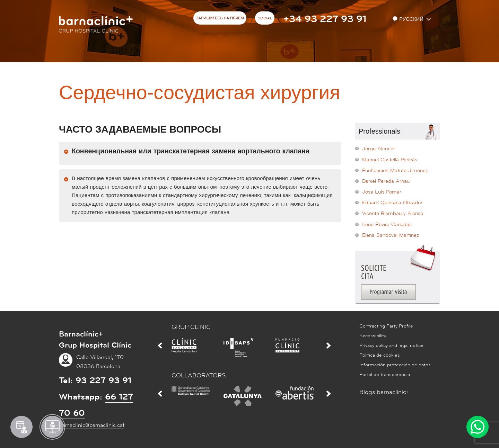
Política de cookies (380, 355)
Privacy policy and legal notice (391, 346)
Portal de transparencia (385, 375)
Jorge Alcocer (379, 149)
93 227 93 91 (103, 380)
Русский (409, 19)
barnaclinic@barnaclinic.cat (92, 425)
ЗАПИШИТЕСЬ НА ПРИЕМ (220, 18)
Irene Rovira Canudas (387, 225)
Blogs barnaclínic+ (384, 392)
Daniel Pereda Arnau (386, 181)
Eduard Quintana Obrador (392, 203)
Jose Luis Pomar (382, 192)
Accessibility (373, 336)
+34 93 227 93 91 (325, 19)
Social (265, 18)
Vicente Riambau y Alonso (393, 213)
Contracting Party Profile (386, 326)
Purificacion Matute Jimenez (395, 171)
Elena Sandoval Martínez (391, 235)
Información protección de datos (395, 365)
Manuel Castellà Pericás (390, 160)
